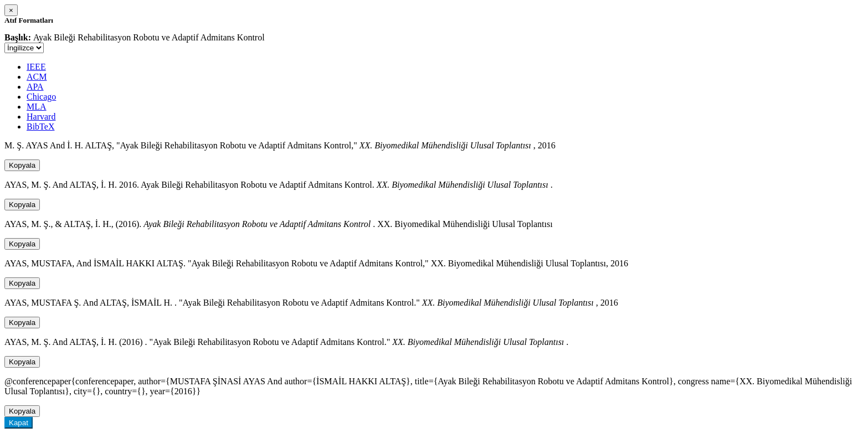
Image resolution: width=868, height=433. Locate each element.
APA (35, 87)
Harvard (41, 117)
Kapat (19, 423)
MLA (37, 107)
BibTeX (40, 127)
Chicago (41, 97)
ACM (37, 77)
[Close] (11, 10)
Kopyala (22, 165)
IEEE (36, 67)
